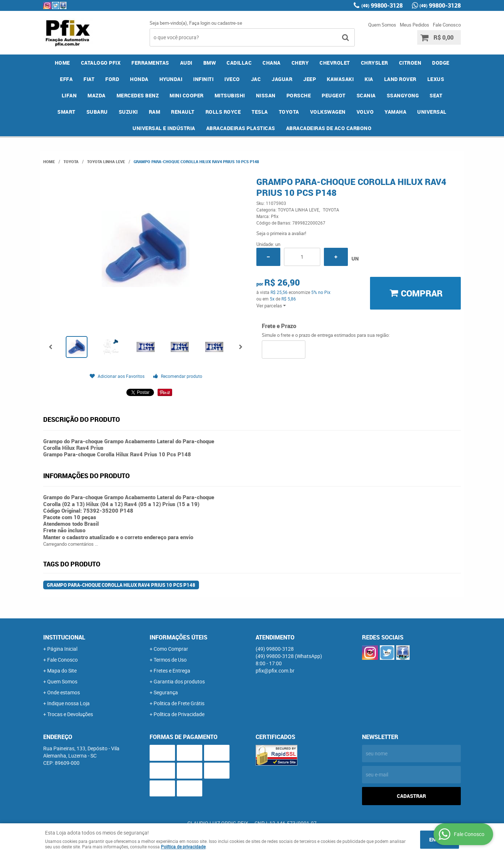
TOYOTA (289, 112)
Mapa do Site (62, 671)
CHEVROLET (335, 63)
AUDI (186, 63)
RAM (155, 112)
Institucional (64, 637)
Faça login (200, 23)
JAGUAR (282, 79)
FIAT (89, 79)
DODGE (441, 63)
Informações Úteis (178, 637)
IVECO (232, 79)
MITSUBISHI (230, 95)
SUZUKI (128, 112)
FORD (112, 79)
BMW (210, 63)
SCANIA (366, 95)
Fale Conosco (447, 25)
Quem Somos (382, 25)
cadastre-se (230, 23)
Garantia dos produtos (179, 681)
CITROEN (410, 63)
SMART (66, 112)
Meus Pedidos (414, 25)
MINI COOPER (187, 95)
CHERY (300, 63)
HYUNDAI (171, 79)
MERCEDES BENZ (138, 95)
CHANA (272, 63)
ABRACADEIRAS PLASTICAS (241, 128)
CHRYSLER (375, 63)
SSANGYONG (403, 95)
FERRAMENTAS (150, 63)
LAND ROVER (400, 79)
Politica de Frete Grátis (179, 703)
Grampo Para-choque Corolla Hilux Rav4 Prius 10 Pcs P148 (121, 585)
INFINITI (203, 79)
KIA (369, 79)
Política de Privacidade (179, 714)
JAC (256, 79)
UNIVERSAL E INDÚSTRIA (164, 128)
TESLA (260, 112)
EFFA (66, 79)
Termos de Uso (170, 660)
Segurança (166, 692)
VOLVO (365, 112)
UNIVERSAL (432, 112)
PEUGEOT (334, 95)
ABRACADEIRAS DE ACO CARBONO (329, 128)
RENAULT (183, 112)
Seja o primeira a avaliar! (281, 233)
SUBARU (97, 112)
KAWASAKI (340, 79)
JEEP (310, 79)
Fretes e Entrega (172, 671)
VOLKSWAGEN (328, 112)
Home (62, 63)
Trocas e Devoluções (70, 714)
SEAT (436, 95)
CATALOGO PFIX (101, 63)
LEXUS (436, 79)
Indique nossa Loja (68, 703)
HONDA (139, 79)
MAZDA (97, 95)
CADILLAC (239, 63)
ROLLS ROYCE (223, 112)
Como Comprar (171, 649)
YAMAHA (395, 112)
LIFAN (69, 95)
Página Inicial (62, 649)
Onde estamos (64, 692)
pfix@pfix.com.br (275, 671)
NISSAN (266, 95)
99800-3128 (382, 5)
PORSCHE (299, 95)
